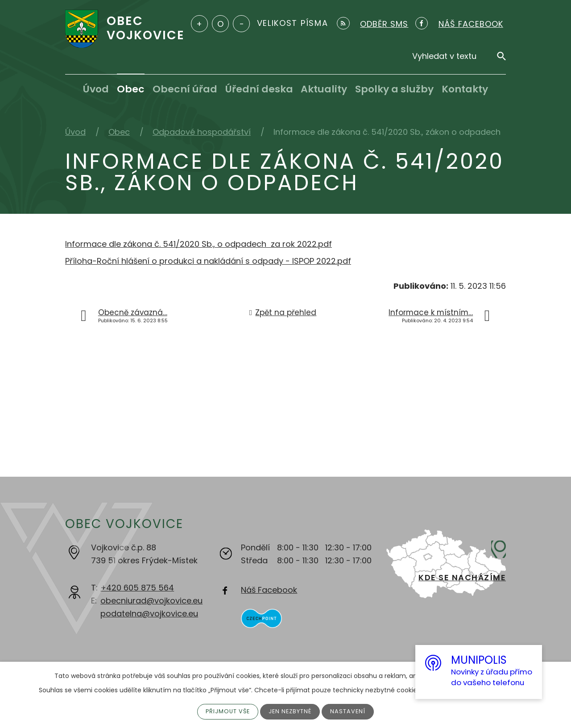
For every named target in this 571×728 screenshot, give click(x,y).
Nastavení (352, 711)
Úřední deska (259, 89)
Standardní (220, 24)
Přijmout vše (225, 711)
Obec (131, 89)
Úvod (96, 89)
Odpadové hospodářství (202, 132)
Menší (241, 24)
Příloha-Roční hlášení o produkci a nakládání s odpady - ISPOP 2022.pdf (208, 261)
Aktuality (324, 89)
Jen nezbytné (292, 711)
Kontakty (465, 89)
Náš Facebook (269, 590)
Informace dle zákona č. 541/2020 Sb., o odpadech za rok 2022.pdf (199, 244)
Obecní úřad (185, 89)
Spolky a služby (394, 89)
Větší (199, 24)
